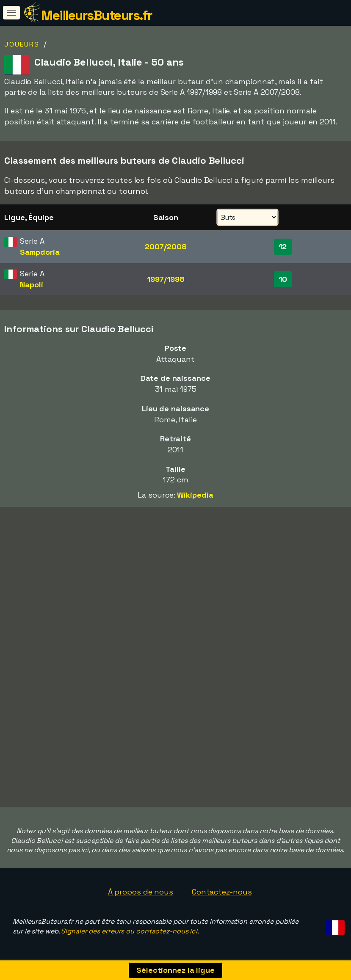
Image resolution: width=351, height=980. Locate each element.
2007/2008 (166, 246)
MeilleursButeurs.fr (97, 15)
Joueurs (22, 44)
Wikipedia (195, 495)
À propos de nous (141, 892)
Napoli (31, 285)
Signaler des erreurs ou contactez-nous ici (129, 931)
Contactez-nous (222, 892)
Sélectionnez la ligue (175, 970)
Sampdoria (40, 252)
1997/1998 (166, 279)
